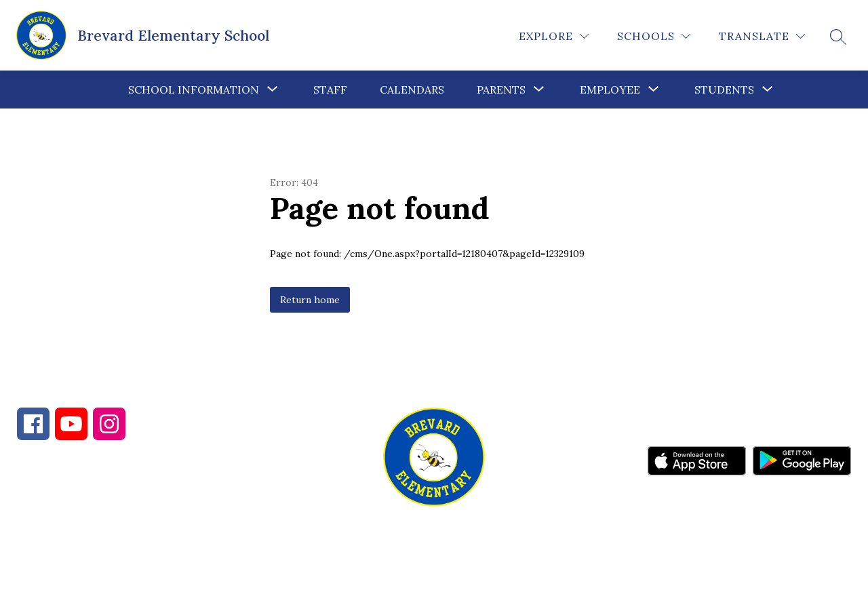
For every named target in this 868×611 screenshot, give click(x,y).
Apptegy (463, 591)
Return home (310, 300)
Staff (330, 90)
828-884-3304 (258, 538)
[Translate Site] (762, 36)
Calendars (412, 90)
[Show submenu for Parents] (501, 90)
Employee (610, 90)
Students (724, 90)
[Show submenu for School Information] (194, 90)
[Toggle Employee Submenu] (654, 90)
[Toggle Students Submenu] (768, 90)
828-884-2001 (136, 538)
